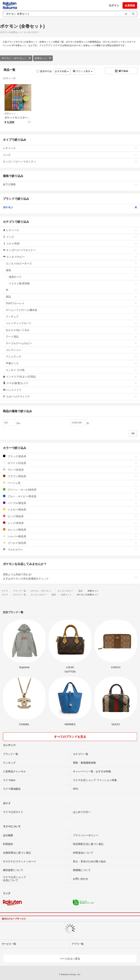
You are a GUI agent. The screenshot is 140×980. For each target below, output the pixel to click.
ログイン (114, 5)
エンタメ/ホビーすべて (71, 263)
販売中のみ (44, 71)
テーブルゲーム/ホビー (71, 343)
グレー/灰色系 (70, 470)
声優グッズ (71, 363)
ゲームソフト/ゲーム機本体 (71, 310)
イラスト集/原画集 (73, 283)
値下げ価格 (70, 184)
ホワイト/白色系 (70, 463)
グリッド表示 (83, 71)
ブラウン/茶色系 (70, 476)
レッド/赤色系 (70, 523)
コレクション (71, 350)
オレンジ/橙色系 (70, 530)
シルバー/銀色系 (70, 536)
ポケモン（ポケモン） (16, 58)
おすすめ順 (62, 71)
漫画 (71, 270)
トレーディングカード (71, 323)
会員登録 (130, 5)
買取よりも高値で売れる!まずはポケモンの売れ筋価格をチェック (70, 577)
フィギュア (71, 317)
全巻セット (43, 58)
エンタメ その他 (71, 370)
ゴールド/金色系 (70, 543)
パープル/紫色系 (70, 503)
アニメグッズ (71, 357)
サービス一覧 (9, 944)
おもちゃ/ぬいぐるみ (71, 330)
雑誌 (71, 297)
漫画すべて (73, 277)
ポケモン (70, 207)
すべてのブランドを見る (70, 737)
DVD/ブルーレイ (71, 303)
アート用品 (71, 337)
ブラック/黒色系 (70, 456)
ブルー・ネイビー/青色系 (70, 496)
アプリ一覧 (78, 944)
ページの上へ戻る (70, 959)
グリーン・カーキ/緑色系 (70, 490)
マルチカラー (70, 549)
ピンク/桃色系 (70, 516)
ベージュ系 (70, 483)
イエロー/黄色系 (70, 509)
